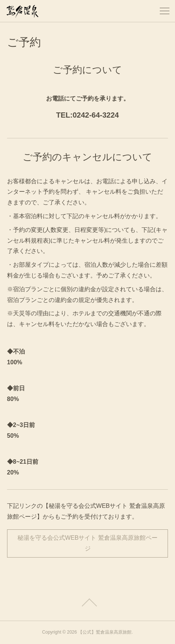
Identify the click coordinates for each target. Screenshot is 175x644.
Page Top (87, 602)
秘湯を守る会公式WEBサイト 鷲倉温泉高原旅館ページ (87, 543)
